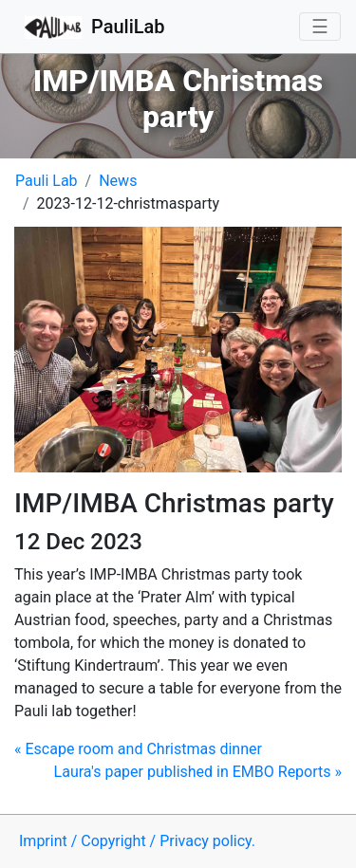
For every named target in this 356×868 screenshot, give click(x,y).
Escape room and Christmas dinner (138, 749)
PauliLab (95, 28)
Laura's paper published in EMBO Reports (198, 772)
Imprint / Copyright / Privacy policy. (137, 841)
